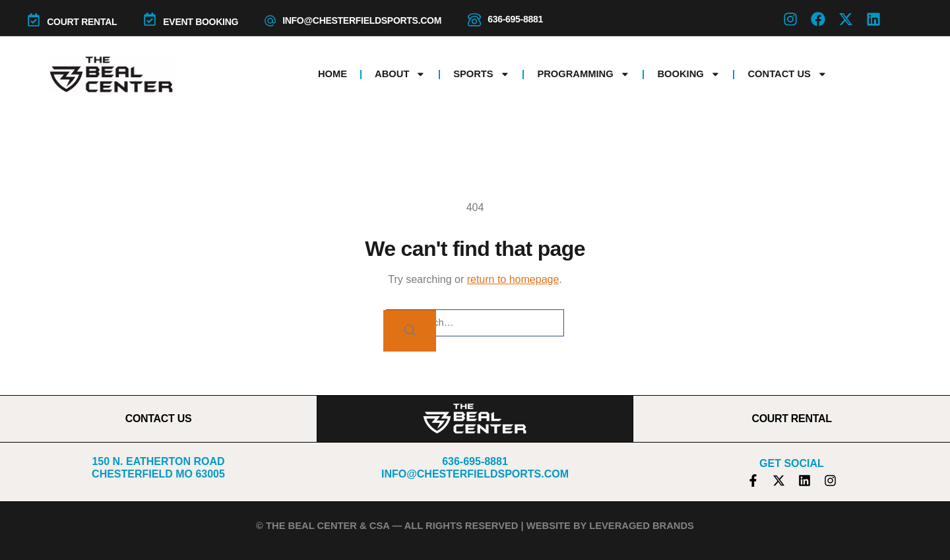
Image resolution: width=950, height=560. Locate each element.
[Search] (410, 331)
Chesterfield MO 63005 (158, 474)
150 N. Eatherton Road (158, 461)
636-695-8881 (515, 19)
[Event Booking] (150, 19)
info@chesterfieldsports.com (362, 20)
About (400, 74)
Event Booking (201, 22)
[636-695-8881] (474, 20)
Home (332, 74)
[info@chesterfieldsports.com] (270, 21)
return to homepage (513, 279)
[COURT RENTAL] (34, 20)
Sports (481, 74)
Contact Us (787, 74)
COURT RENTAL (82, 22)
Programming (583, 74)
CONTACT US (159, 419)
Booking (688, 74)
